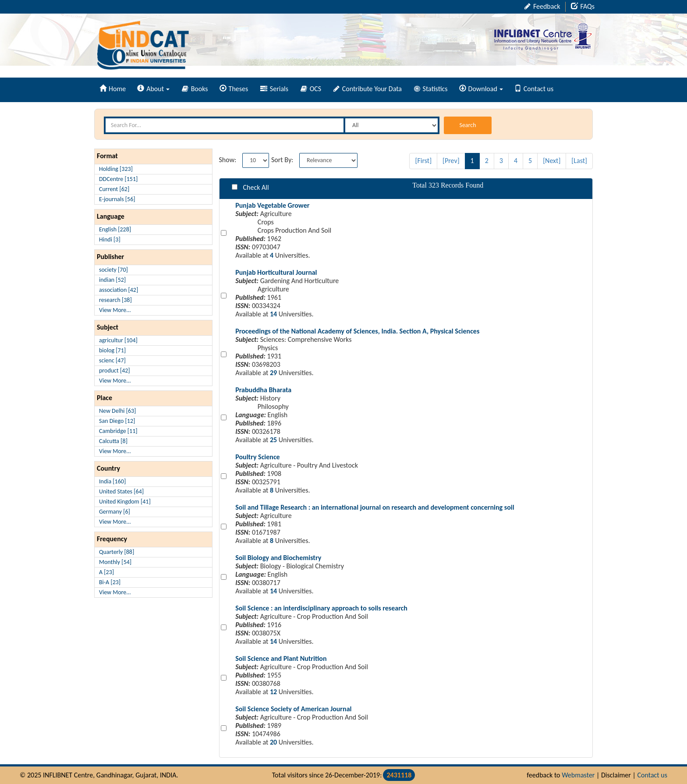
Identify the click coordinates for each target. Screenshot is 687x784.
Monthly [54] (115, 562)
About (153, 89)
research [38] (115, 300)
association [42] (119, 290)
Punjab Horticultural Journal (276, 272)
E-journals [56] (117, 199)
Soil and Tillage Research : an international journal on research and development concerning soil (375, 507)
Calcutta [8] (113, 441)
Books (195, 89)
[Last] (579, 161)
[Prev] (451, 161)
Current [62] (114, 189)
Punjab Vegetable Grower (272, 205)
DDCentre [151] (118, 179)
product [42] (115, 371)
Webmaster (578, 775)
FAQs (583, 6)
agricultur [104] (118, 340)
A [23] (106, 572)
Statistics (431, 89)
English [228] (115, 229)
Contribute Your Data (368, 89)
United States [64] (121, 491)
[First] (423, 161)
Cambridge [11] (118, 431)
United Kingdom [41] (125, 502)
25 (273, 440)
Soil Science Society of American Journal (293, 709)
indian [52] (112, 280)
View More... (115, 310)
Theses (234, 89)
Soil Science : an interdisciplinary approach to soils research (321, 608)
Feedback (542, 6)
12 (273, 692)
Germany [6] (115, 512)
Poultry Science (257, 457)
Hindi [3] (110, 239)
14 (273, 314)
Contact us (534, 89)
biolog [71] (112, 350)
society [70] (113, 270)
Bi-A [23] (110, 582)
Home (113, 89)
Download (481, 89)
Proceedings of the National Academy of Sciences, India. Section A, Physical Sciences (357, 331)
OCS (311, 89)
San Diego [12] (117, 421)
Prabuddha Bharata (263, 390)
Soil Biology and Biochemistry (278, 558)
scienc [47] (112, 360)
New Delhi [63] (117, 411)
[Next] (552, 161)
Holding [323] (116, 169)
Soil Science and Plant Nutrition (281, 658)
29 (273, 373)
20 (273, 742)
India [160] (112, 481)
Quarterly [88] (117, 552)
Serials (274, 89)
